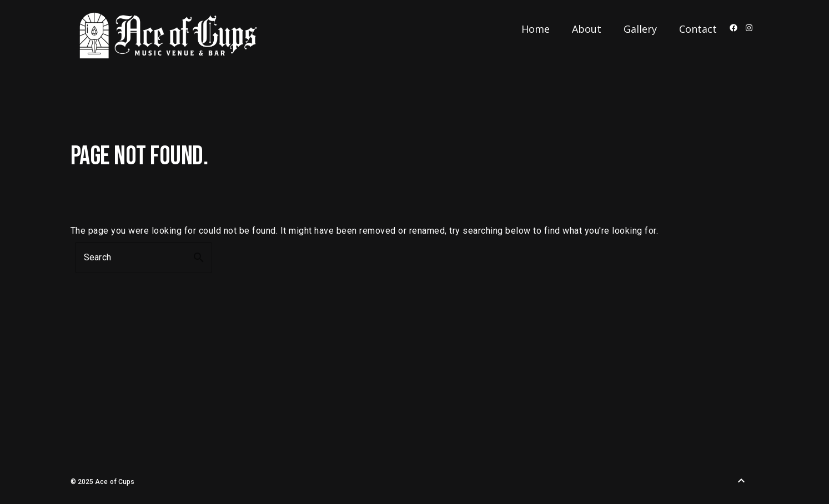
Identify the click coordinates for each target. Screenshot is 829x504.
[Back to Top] (741, 481)
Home (536, 29)
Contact (698, 29)
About (587, 29)
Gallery (640, 29)
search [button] (199, 258)
